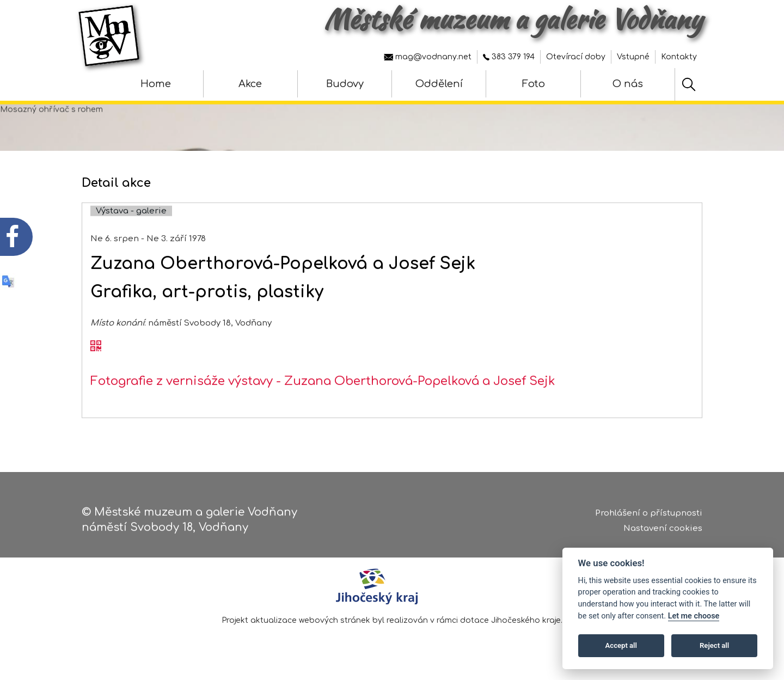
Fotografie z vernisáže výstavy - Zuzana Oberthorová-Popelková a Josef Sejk (323, 395)
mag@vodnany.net (428, 57)
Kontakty (679, 57)
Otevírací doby (576, 57)
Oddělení (439, 84)
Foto (534, 84)
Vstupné (633, 57)
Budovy (345, 84)
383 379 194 (509, 57)
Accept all (621, 645)
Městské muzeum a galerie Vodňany (513, 19)
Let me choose (694, 616)
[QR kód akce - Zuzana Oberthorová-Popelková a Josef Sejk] (96, 360)
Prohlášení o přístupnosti (649, 517)
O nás (628, 84)
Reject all (714, 645)
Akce (250, 84)
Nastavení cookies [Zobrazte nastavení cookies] (663, 532)
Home (156, 84)
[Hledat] (689, 84)
